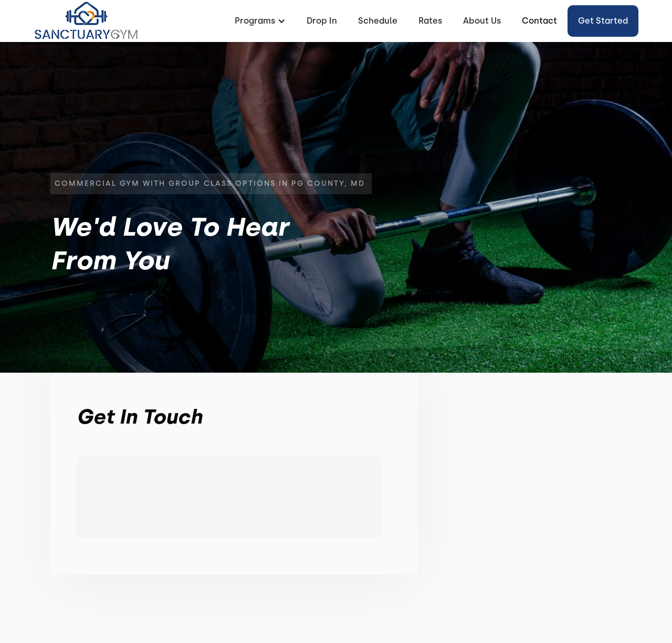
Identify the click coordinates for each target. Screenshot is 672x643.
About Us (482, 21)
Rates (430, 21)
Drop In (322, 21)
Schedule (378, 21)
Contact (539, 21)
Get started (603, 21)
